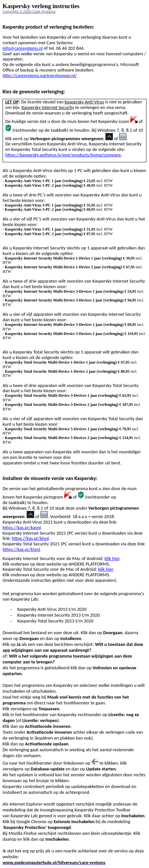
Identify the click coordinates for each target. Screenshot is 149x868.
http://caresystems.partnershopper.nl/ (40, 75)
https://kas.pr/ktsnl (21, 549)
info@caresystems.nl (23, 48)
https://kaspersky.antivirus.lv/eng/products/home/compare (63, 155)
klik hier (112, 558)
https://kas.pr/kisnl (30, 538)
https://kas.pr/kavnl (22, 527)
